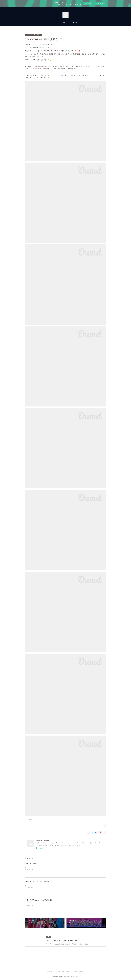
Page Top (65, 964)
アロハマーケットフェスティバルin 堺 (37, 882)
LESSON (75, 23)
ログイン (100, 4)
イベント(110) (28, 820)
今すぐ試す (88, 3)
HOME (56, 23)
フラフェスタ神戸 (31, 864)
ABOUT (65, 23)
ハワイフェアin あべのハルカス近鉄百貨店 (39, 900)
